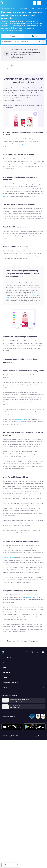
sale (38, 409)
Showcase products (9, 558)
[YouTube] (43, 652)
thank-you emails (30, 597)
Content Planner (21, 419)
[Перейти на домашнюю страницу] (2, 3)
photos (24, 144)
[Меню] (44, 3)
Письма (35, 36)
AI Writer (18, 530)
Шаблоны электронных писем (8, 8)
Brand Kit (6, 196)
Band (33, 8)
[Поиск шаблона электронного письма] (20, 42)
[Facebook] (26, 652)
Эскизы (13, 36)
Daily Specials (23, 8)
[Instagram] (32, 652)
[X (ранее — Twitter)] (37, 652)
